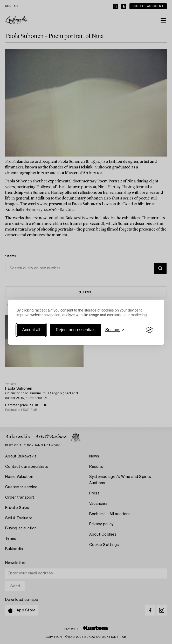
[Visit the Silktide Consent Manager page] (149, 330)
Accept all (31, 330)
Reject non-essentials (76, 330)
